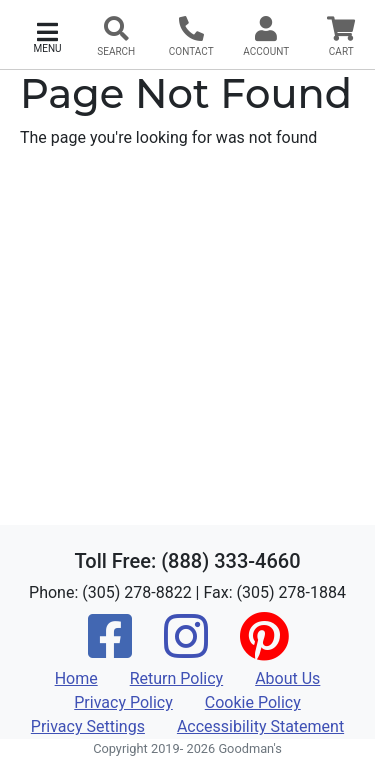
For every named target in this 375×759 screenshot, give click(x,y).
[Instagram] (186, 649)
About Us (287, 678)
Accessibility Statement (260, 726)
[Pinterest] (264, 649)
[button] (47, 35)
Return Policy (176, 678)
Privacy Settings (88, 726)
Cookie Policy (253, 702)
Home (76, 678)
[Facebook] (110, 649)
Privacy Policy (123, 702)
